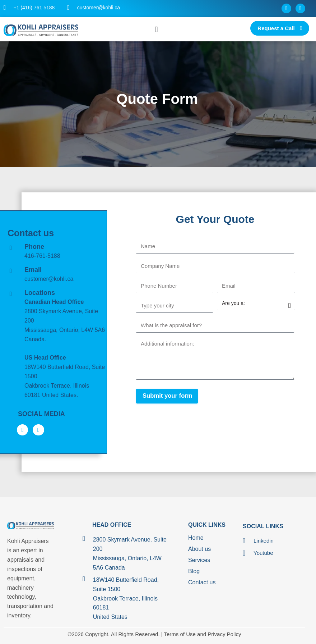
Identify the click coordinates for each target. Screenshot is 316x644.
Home (196, 538)
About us (199, 549)
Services (199, 560)
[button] (156, 29)
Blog (194, 572)
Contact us (202, 583)
